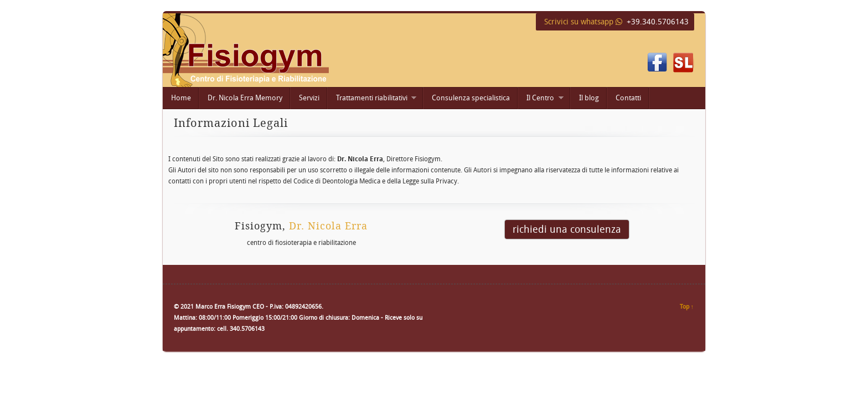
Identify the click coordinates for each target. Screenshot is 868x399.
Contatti (628, 98)
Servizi (309, 98)
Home (181, 98)
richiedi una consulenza (567, 229)
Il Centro (541, 99)
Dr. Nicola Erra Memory (245, 98)
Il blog (589, 98)
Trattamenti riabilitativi (372, 99)
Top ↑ (687, 306)
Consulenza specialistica (471, 98)
